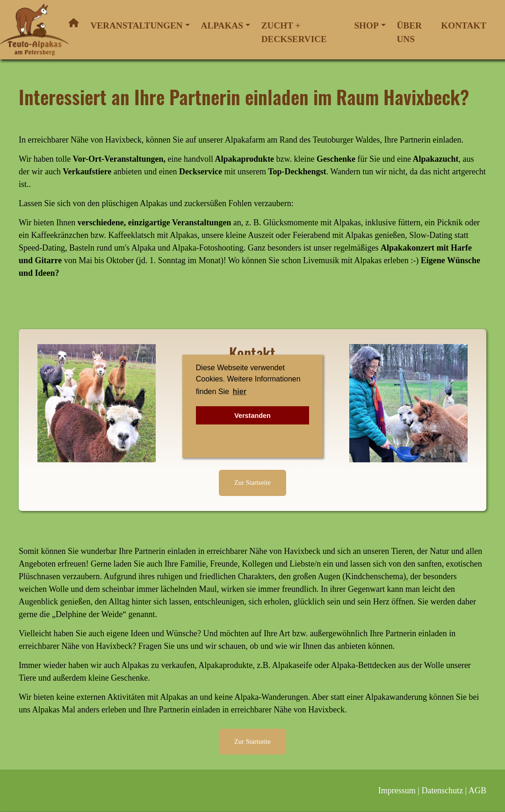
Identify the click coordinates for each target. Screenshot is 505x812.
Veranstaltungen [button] (136, 25)
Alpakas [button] (222, 25)
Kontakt (464, 25)
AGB (477, 790)
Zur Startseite (252, 482)
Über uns (409, 32)
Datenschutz (442, 790)
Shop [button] (366, 25)
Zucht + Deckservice (294, 32)
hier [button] (240, 392)
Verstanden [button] (252, 416)
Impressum (397, 790)
